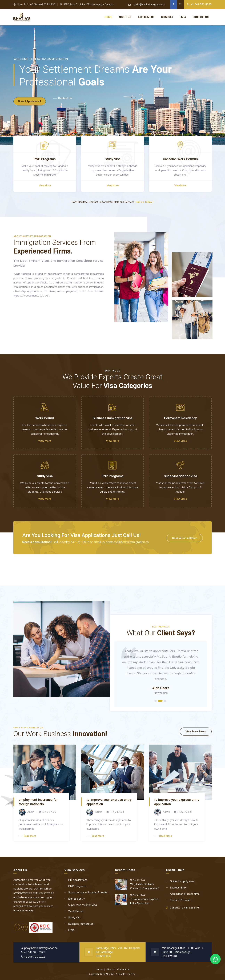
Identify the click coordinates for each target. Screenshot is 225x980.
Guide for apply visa (182, 881)
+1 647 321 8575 (201, 4)
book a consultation (185, 538)
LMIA (71, 930)
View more (45, 185)
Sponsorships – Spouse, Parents (88, 892)
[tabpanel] (161, 674)
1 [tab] (156, 701)
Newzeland (161, 693)
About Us (125, 17)
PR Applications (78, 880)
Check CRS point (180, 900)
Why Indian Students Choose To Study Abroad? (145, 886)
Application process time (185, 894)
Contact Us (123, 969)
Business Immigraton (81, 924)
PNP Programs (77, 886)
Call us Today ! (144, 202)
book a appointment (32, 98)
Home (108, 17)
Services (167, 17)
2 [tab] (160, 701)
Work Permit (76, 911)
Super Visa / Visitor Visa (83, 905)
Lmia (183, 17)
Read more (27, 836)
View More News (196, 732)
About (110, 969)
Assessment (146, 17)
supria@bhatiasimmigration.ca (148, 4)
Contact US (201, 17)
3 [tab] (165, 701)
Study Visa (75, 917)
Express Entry (77, 899)
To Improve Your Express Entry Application (144, 901)
